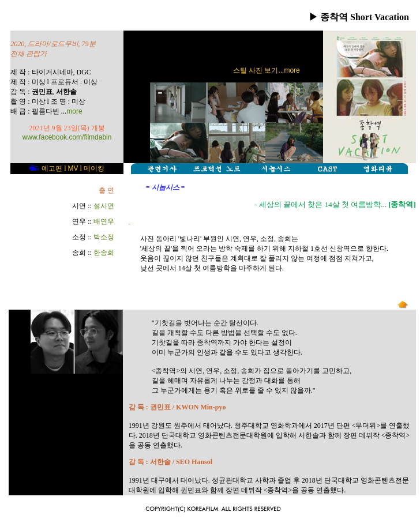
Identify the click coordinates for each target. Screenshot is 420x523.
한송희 (104, 253)
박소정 (104, 237)
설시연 (104, 206)
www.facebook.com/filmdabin (67, 137)
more (74, 111)
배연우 (104, 221)
